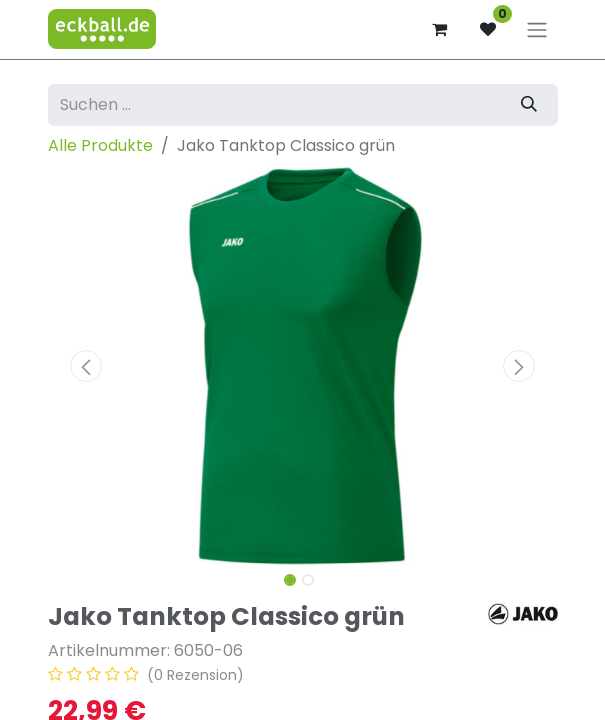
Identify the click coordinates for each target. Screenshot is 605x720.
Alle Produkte (100, 145)
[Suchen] (529, 105)
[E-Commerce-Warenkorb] (440, 29)
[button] (86, 366)
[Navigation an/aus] (537, 29)
